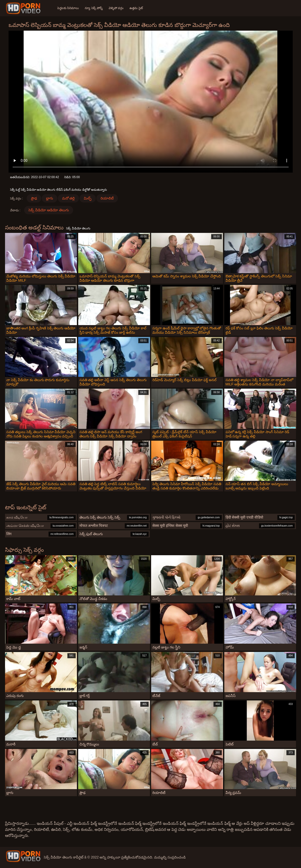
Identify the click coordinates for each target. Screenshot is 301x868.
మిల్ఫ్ (88, 198)
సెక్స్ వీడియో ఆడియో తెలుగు (49, 210)
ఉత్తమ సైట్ (136, 8)
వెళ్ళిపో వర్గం (116, 8)
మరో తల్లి (69, 198)
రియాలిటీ (107, 198)
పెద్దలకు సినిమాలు (68, 8)
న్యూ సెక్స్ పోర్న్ (94, 8)
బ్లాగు (50, 198)
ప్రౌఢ (34, 198)
